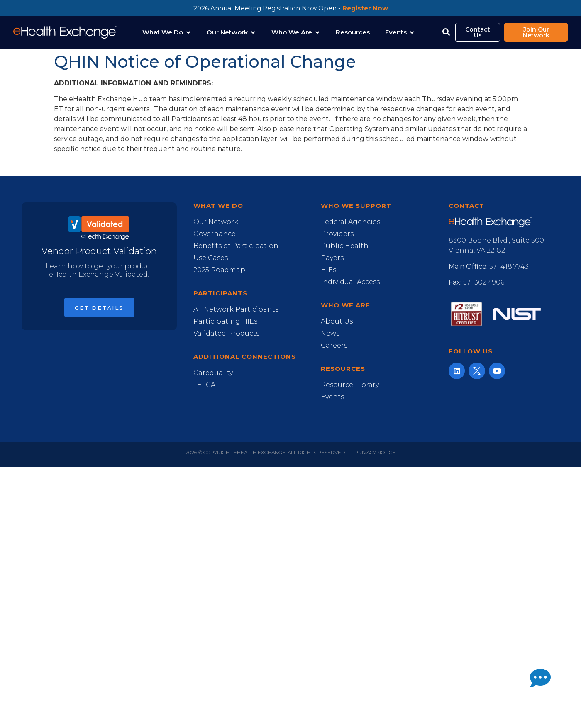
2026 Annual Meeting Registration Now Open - (291, 8)
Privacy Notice (375, 452)
